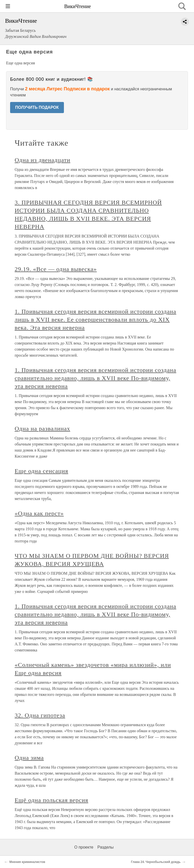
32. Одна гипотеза (40, 715)
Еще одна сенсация (41, 471)
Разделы (105, 847)
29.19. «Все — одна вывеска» (56, 269)
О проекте (84, 847)
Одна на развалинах (42, 429)
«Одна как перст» (39, 513)
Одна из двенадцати (42, 160)
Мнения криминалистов (27, 862)
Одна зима (29, 758)
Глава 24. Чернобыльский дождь (156, 862)
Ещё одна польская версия (51, 800)
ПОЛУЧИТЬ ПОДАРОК (37, 107)
